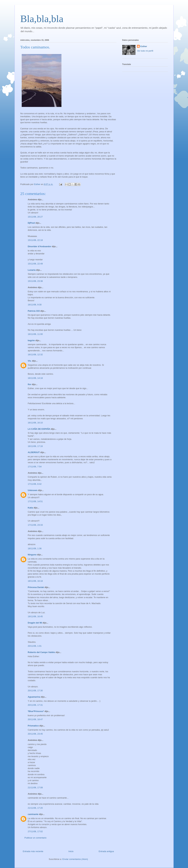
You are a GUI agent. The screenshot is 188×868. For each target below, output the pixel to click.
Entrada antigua (106, 851)
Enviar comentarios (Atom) (75, 859)
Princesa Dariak (36, 587)
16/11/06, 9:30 (35, 305)
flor (30, 384)
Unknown (33, 490)
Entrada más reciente (33, 851)
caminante (33, 814)
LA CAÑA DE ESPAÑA (39, 429)
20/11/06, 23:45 (35, 734)
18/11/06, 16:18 (35, 581)
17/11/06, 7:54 (35, 467)
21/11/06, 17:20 (35, 808)
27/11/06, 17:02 (35, 831)
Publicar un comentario (36, 838)
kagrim (31, 340)
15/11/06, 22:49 (35, 264)
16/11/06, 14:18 (35, 378)
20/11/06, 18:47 (35, 719)
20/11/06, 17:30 (35, 691)
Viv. (30, 361)
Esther (144, 46)
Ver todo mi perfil (145, 51)
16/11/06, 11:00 (35, 334)
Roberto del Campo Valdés (41, 652)
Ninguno (32, 555)
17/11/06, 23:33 (35, 525)
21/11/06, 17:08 (35, 788)
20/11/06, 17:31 (35, 705)
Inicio (71, 851)
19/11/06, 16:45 (35, 616)
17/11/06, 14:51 (35, 501)
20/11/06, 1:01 (35, 646)
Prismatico (33, 726)
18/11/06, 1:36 (35, 548)
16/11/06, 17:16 (35, 446)
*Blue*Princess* (36, 711)
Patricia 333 (34, 311)
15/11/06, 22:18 (35, 240)
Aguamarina (34, 697)
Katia (30, 508)
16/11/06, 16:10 (35, 423)
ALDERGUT (34, 452)
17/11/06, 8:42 (35, 484)
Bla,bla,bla (42, 19)
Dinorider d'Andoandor (40, 246)
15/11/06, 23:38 (35, 281)
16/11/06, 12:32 (35, 355)
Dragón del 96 (35, 623)
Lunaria (32, 270)
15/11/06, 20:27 (35, 217)
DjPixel (31, 223)
